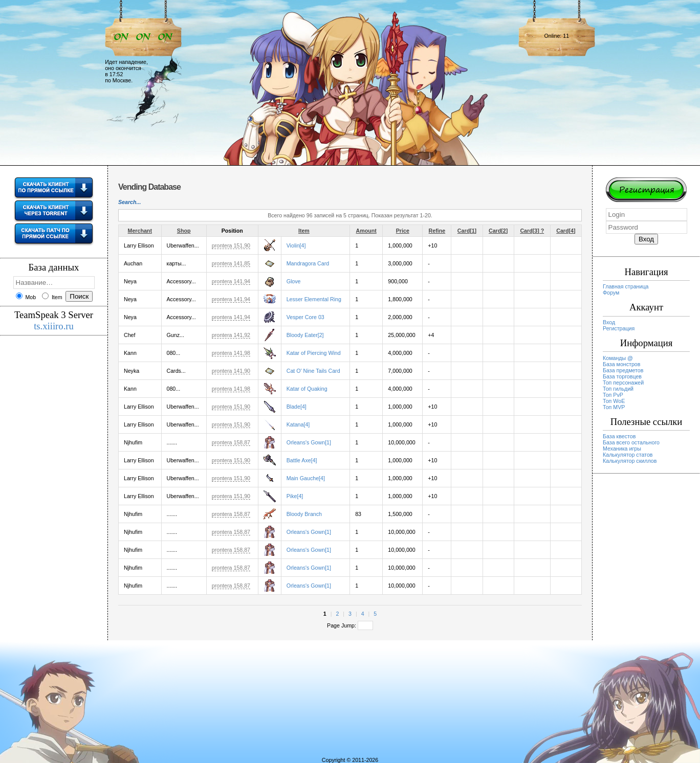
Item (304, 231)
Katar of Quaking (307, 389)
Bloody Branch (304, 514)
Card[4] (566, 231)
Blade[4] (297, 407)
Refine (437, 231)
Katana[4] (298, 424)
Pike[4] (295, 496)
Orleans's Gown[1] (309, 442)
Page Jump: (350, 625)
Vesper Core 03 (305, 317)
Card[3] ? (532, 231)
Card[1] (467, 231)
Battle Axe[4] (302, 460)
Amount (366, 231)
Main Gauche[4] (306, 478)
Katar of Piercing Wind (314, 353)
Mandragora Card (308, 263)
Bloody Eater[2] (305, 335)
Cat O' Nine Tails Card (313, 371)
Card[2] (498, 231)
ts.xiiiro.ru (54, 326)
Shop (184, 231)
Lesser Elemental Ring (314, 299)
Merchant (140, 231)
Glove (294, 281)
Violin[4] (296, 245)
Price (403, 231)
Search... (129, 202)
